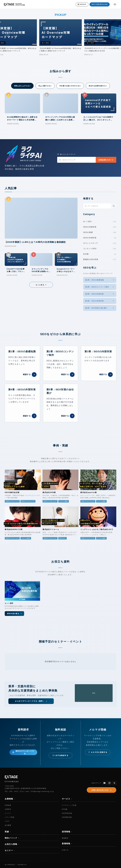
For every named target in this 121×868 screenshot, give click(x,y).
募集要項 (65, 838)
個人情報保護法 (10, 865)
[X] (114, 783)
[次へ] (113, 33)
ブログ (7, 821)
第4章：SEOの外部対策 (100, 301)
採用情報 (67, 832)
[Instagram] (109, 783)
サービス (67, 799)
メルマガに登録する (98, 752)
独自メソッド (12, 838)
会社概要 (8, 825)
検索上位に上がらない (22, 86)
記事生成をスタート (106, 160)
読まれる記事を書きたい (98, 86)
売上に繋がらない (45, 86)
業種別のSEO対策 (100, 260)
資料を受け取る (14, 613)
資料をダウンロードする (23, 752)
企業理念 (8, 809)
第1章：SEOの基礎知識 (100, 280)
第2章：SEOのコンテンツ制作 (100, 287)
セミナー (10, 850)
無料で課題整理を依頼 (100, 4)
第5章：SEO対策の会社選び (100, 308)
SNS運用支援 (67, 817)
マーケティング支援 (69, 805)
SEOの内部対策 (100, 227)
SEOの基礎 (100, 232)
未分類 (100, 254)
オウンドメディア (100, 243)
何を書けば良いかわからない (70, 86)
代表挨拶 (8, 805)
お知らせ (65, 850)
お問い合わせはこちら (102, 790)
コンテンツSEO (100, 249)
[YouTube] (104, 783)
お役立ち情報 (12, 844)
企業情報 (10, 799)
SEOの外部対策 (100, 238)
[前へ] (8, 33)
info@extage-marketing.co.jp (42, 791)
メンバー (8, 813)
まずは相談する (60, 755)
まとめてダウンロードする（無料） (31, 701)
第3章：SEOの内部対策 (100, 294)
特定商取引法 (22, 865)
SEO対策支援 (67, 813)
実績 (8, 832)
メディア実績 (10, 817)
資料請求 (82, 4)
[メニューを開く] (115, 4)
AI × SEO (100, 222)
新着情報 (67, 844)
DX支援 (65, 809)
